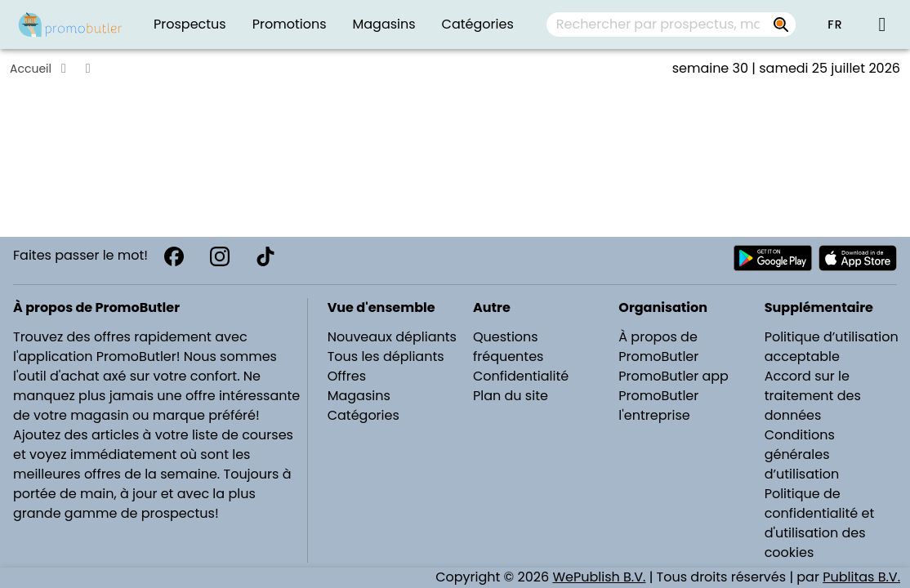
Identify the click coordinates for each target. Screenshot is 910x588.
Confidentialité (521, 376)
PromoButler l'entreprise (658, 405)
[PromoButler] (70, 24)
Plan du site (511, 396)
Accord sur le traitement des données (813, 396)
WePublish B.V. (599, 577)
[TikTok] (265, 256)
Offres (347, 376)
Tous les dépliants (386, 356)
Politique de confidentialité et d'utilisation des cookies (820, 523)
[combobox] (671, 24)
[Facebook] (174, 256)
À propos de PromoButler (658, 347)
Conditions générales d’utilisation (802, 454)
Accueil (31, 69)
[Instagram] (220, 256)
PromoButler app (674, 376)
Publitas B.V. (861, 577)
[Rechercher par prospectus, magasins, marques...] (781, 24)
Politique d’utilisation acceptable (832, 347)
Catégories (364, 415)
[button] (835, 24)
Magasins (359, 396)
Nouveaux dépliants (392, 337)
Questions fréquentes (508, 347)
